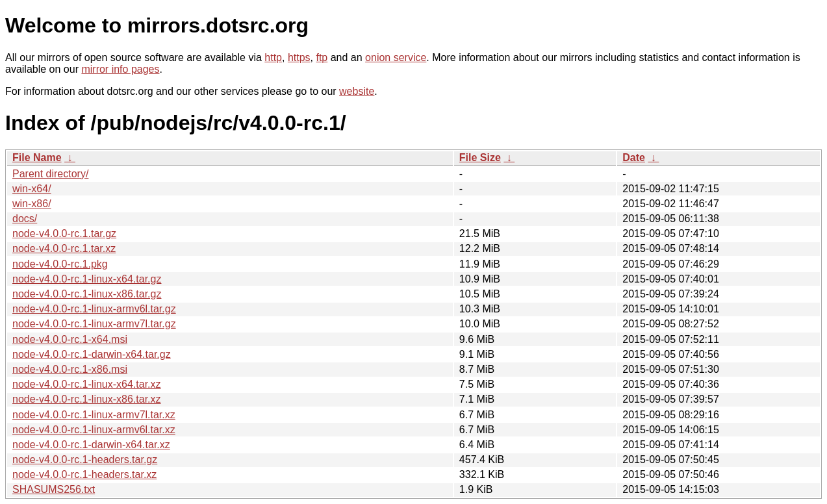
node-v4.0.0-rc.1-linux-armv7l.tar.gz (94, 324)
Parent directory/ (50, 174)
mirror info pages (120, 69)
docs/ (25, 219)
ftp (322, 57)
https (299, 57)
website (357, 91)
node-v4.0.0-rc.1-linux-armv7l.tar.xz (94, 415)
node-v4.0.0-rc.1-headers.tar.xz (84, 474)
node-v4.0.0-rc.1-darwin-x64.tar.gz (92, 354)
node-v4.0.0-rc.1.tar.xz (64, 248)
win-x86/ (32, 204)
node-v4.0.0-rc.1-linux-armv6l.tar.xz (94, 430)
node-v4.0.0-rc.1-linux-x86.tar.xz (87, 399)
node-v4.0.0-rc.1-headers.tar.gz (85, 460)
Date (634, 157)
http (273, 57)
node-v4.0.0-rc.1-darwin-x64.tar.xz (91, 445)
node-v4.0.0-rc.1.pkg (60, 264)
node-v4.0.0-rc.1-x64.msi (70, 339)
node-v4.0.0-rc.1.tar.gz (64, 233)
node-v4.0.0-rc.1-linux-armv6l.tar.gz (94, 309)
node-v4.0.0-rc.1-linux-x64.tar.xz (87, 384)
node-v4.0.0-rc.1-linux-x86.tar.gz (87, 294)
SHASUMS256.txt (54, 489)
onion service (396, 57)
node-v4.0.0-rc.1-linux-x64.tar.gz (87, 279)
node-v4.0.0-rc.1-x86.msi (70, 369)
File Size (480, 157)
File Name (37, 157)
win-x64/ (32, 189)
